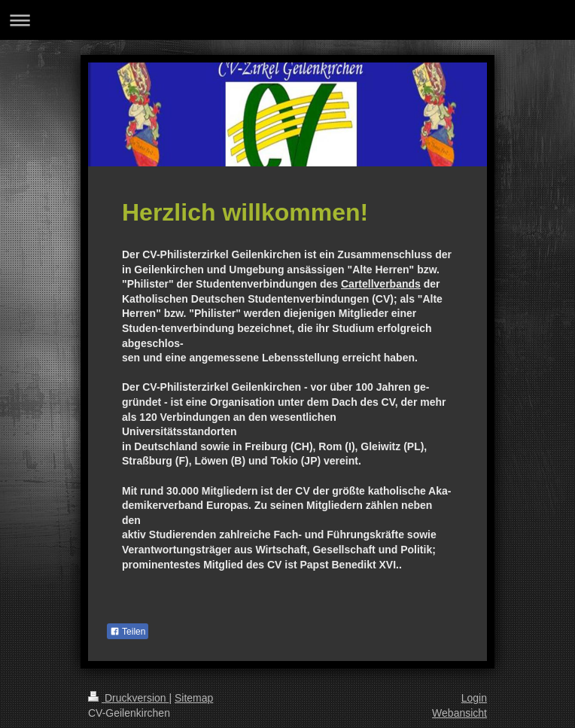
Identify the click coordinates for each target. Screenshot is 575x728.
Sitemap (194, 698)
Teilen (128, 632)
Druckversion (128, 698)
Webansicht (459, 713)
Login (474, 698)
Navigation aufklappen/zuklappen (287, 20)
